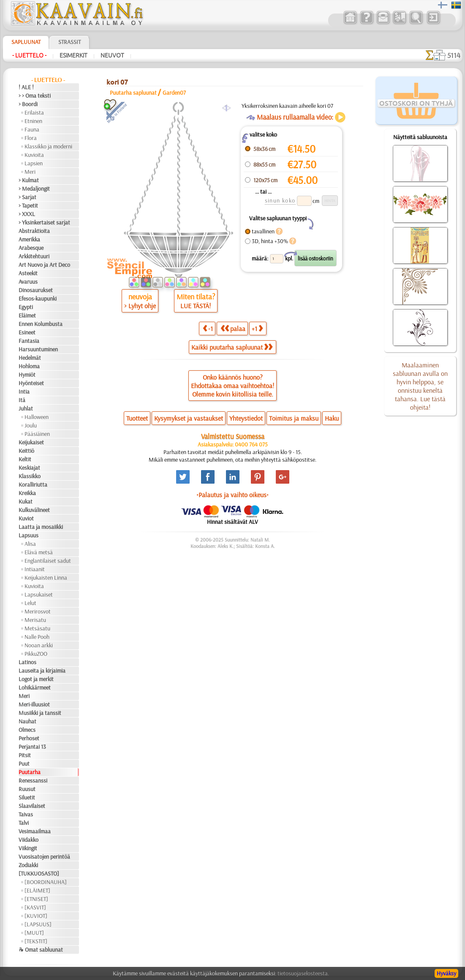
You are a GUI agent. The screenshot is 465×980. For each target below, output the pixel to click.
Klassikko (30, 476)
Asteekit (28, 273)
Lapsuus (29, 535)
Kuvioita (34, 155)
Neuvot (112, 55)
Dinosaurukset (36, 290)
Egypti (26, 307)
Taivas (26, 814)
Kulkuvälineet (34, 510)
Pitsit (25, 755)
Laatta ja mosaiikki (41, 527)
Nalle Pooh (37, 637)
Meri (30, 172)
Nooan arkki (39, 645)
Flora (31, 138)
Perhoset (29, 738)
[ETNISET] (36, 899)
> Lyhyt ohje (140, 306)
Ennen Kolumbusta (41, 324)
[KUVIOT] (36, 916)
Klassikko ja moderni (48, 146)
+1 (257, 328)
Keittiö (26, 451)
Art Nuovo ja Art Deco (44, 265)
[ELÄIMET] (37, 890)
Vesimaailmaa (35, 831)
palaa (233, 328)
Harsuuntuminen (38, 349)
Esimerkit (73, 55)
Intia (24, 391)
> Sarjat (27, 197)
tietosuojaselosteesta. (303, 973)
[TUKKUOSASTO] (39, 873)
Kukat (26, 501)
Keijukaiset (31, 442)
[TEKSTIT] (36, 941)
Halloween (37, 417)
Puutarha (30, 772)
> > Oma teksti (35, 96)
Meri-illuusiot (34, 704)
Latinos (27, 662)
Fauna (32, 129)
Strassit (69, 42)
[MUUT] (34, 933)
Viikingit (28, 848)
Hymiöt (27, 375)
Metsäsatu (37, 628)
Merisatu (35, 620)
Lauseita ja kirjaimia (42, 671)
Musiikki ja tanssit (40, 713)
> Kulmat (29, 180)
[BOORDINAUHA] (46, 882)
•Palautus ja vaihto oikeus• (232, 495)
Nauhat (27, 721)
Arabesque (31, 248)
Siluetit (27, 797)
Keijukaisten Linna (46, 578)
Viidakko (29, 840)
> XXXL (27, 214)
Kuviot (26, 518)
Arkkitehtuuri (34, 256)
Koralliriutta (33, 485)
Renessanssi (33, 780)
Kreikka (27, 493)
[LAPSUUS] (38, 924)
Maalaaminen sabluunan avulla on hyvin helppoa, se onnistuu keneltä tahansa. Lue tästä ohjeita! (420, 386)
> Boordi (28, 104)
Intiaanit (35, 569)
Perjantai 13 (32, 747)
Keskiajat (29, 468)
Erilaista (34, 112)
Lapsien (34, 163)
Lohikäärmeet (35, 687)
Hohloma (29, 366)
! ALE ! (26, 87)
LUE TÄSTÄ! (196, 306)
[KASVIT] (35, 907)
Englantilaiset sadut (48, 561)
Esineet (27, 332)
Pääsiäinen (37, 434)
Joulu (31, 425)
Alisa (30, 544)
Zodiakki (28, 865)
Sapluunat (26, 42)
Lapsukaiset (39, 594)
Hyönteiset (31, 383)
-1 (208, 328)
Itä (22, 400)
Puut (24, 764)
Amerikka (29, 239)
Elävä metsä (39, 552)
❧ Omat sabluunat (41, 950)
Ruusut (27, 789)
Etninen (33, 121)
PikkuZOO (36, 654)
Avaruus (28, 282)
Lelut (30, 603)
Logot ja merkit (36, 679)
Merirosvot (38, 611)
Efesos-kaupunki (38, 298)
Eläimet (27, 315)
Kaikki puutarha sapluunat (232, 347)
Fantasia (29, 341)
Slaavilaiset (32, 806)
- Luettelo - (29, 55)
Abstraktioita (34, 231)
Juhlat (26, 408)
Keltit (25, 459)
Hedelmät (30, 358)
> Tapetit (28, 205)
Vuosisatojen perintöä (44, 857)
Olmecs (27, 730)
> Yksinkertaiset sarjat (44, 222)
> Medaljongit (34, 189)
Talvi (24, 823)
